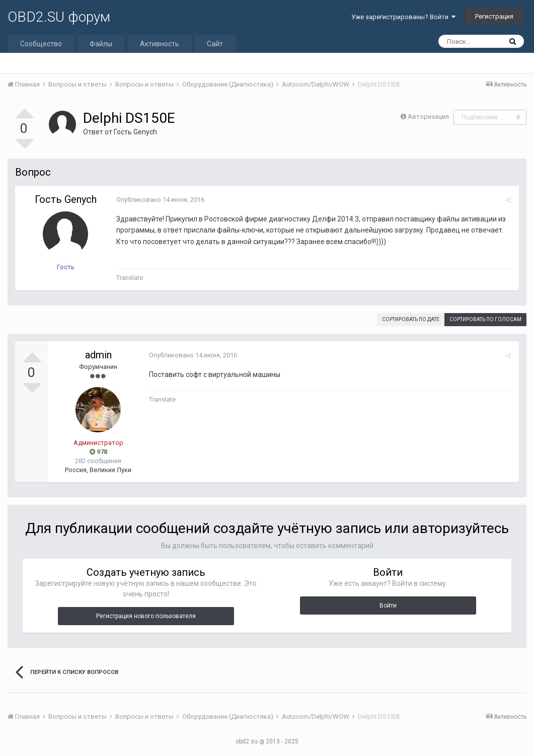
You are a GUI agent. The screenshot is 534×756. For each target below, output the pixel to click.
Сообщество (41, 44)
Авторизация (428, 117)
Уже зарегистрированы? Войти (403, 17)
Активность (160, 44)
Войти (388, 606)
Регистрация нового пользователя (146, 616)
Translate (129, 278)
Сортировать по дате (411, 319)
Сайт (215, 44)
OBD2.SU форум (59, 17)
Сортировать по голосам (485, 319)
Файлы (101, 44)
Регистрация (494, 16)
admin (98, 355)
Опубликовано (160, 200)
